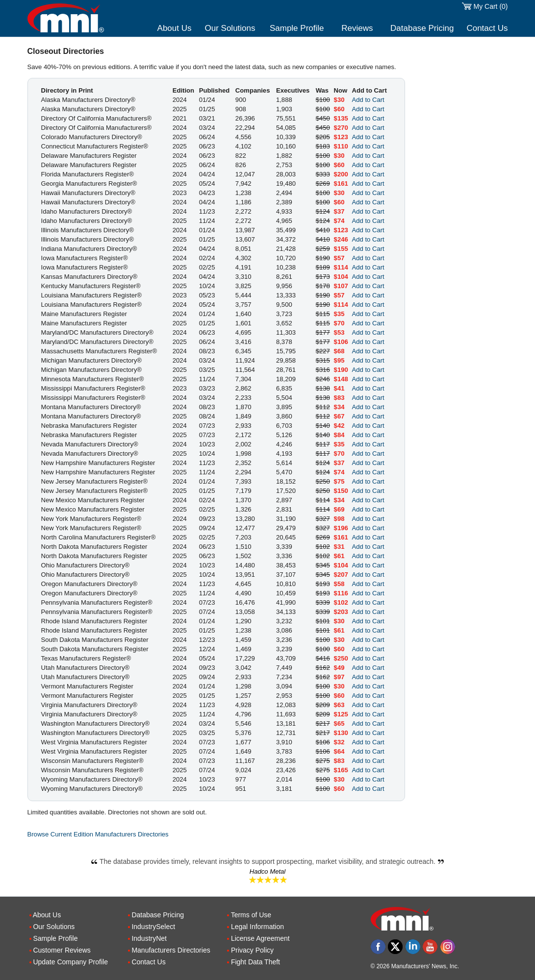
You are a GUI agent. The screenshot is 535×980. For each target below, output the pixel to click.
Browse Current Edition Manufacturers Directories (98, 834)
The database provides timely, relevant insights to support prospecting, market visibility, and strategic (267, 861)
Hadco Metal (268, 871)
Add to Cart (368, 100)
